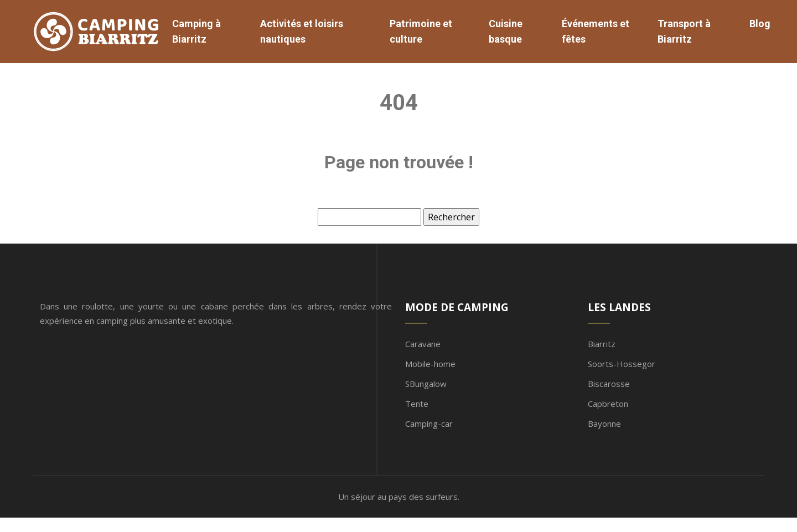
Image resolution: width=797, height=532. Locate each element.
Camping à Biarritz (196, 31)
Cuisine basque (506, 31)
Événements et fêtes (596, 31)
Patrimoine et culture (421, 31)
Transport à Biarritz (684, 31)
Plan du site (399, 525)
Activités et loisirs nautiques (302, 31)
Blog (760, 24)
